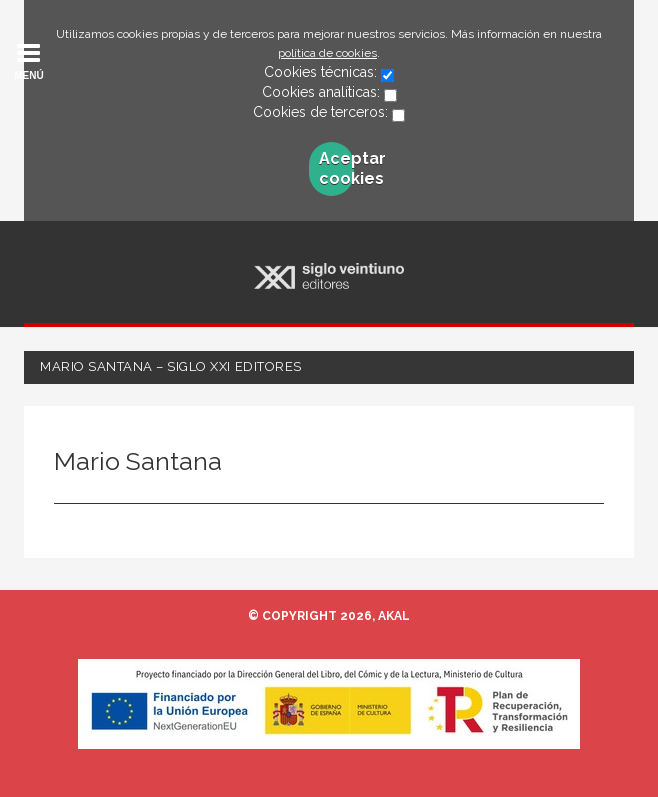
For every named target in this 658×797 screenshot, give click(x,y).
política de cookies (327, 53)
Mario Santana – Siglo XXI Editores (171, 366)
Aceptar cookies (336, 168)
